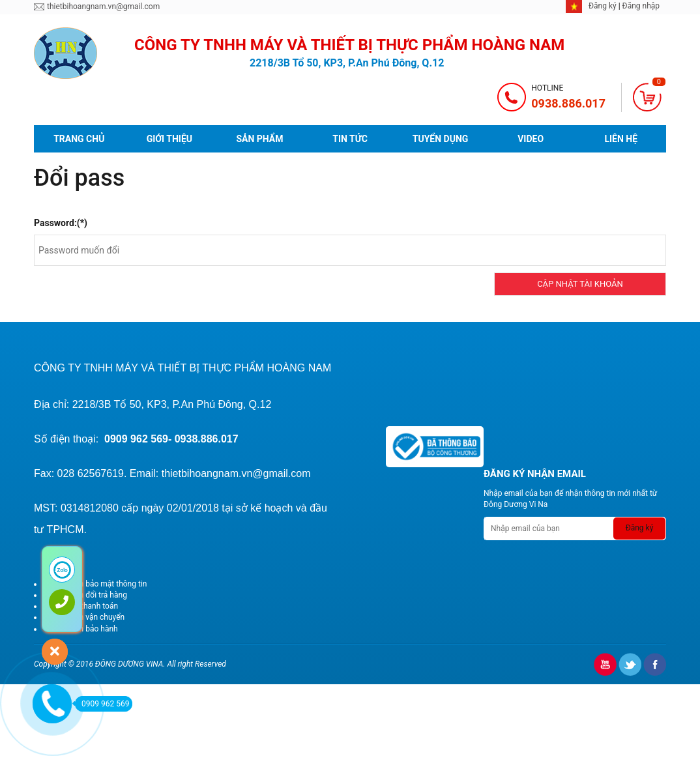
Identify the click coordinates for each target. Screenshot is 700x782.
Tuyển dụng (441, 139)
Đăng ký (604, 6)
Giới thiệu (169, 139)
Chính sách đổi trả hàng (86, 595)
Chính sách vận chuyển (85, 617)
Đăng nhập (641, 6)
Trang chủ (79, 139)
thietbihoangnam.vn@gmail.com (103, 7)
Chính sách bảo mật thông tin (96, 584)
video (531, 139)
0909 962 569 (102, 704)
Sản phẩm (259, 139)
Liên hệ (621, 139)
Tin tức (350, 139)
